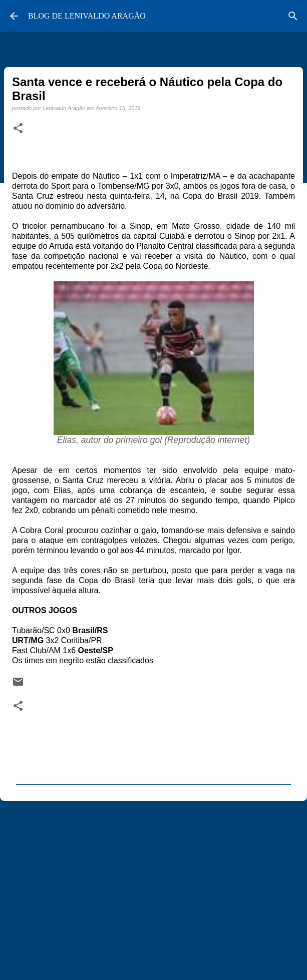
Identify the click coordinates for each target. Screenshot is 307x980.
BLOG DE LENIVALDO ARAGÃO (87, 16)
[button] (18, 129)
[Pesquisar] (293, 16)
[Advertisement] (153, 886)
